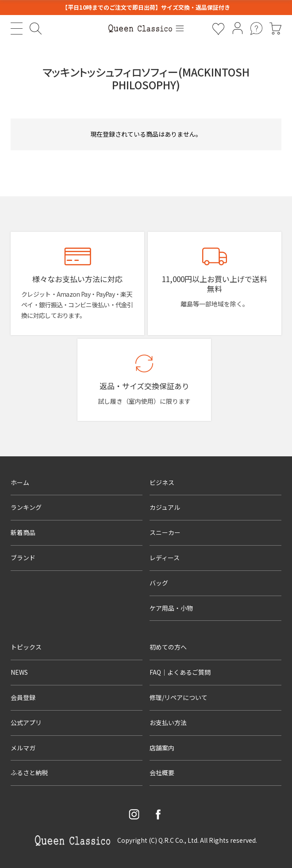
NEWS (19, 672)
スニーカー (165, 532)
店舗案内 (162, 748)
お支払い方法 (168, 723)
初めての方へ (168, 647)
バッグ (159, 583)
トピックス (26, 647)
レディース (165, 558)
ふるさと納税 (29, 772)
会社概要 (162, 772)
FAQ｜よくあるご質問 (180, 672)
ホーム (20, 482)
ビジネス (162, 482)
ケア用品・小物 (171, 608)
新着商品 (23, 532)
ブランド (23, 558)
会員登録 (23, 697)
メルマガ (23, 748)
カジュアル (165, 507)
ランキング (26, 507)
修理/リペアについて (179, 697)
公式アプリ (26, 723)
